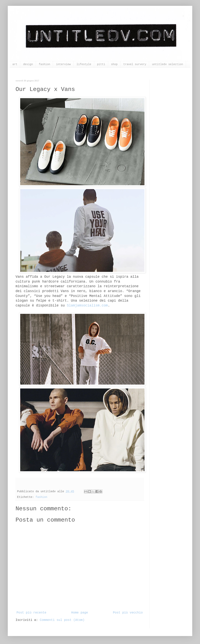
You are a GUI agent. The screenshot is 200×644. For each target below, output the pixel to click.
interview (63, 64)
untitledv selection (168, 64)
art (15, 64)
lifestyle (84, 64)
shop (114, 64)
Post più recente (31, 613)
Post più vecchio (128, 613)
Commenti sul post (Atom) (62, 620)
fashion (45, 64)
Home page (80, 613)
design (28, 64)
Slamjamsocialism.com (87, 305)
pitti (101, 64)
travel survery (135, 64)
